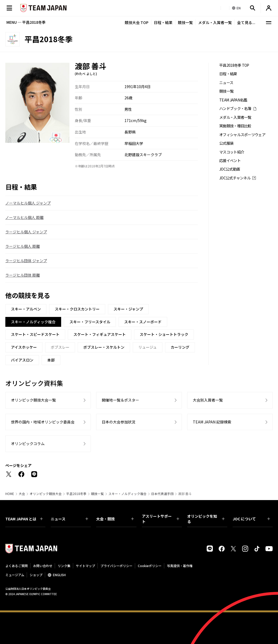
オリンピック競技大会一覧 (33, 400)
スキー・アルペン (26, 309)
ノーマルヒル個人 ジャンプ (28, 203)
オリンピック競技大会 (46, 494)
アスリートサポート (160, 519)
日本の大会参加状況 (119, 422)
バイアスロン (22, 360)
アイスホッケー (24, 347)
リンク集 (64, 566)
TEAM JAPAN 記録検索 (212, 422)
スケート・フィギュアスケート (100, 334)
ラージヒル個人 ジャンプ (26, 232)
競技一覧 (185, 22)
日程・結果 (163, 22)
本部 (51, 360)
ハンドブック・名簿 (235, 109)
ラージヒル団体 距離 (23, 275)
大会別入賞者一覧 (208, 400)
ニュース (226, 83)
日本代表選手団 (162, 494)
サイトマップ (85, 566)
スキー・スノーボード (143, 322)
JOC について (251, 519)
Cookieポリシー (150, 566)
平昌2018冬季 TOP (234, 65)
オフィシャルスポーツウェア (242, 135)
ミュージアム (15, 575)
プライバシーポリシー (116, 566)
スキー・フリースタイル (90, 322)
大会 (22, 494)
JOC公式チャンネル (235, 178)
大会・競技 (115, 519)
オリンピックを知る (206, 519)
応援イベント (230, 161)
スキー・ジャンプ (128, 309)
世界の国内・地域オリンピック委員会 (43, 422)
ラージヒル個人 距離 (23, 246)
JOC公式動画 (230, 169)
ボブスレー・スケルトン (104, 347)
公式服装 (226, 143)
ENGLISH (59, 575)
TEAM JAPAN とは (24, 519)
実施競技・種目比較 (235, 126)
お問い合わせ (43, 566)
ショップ (36, 575)
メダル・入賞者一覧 (215, 22)
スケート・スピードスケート (35, 334)
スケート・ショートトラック (164, 334)
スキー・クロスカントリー (77, 309)
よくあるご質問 (17, 566)
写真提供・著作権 (180, 566)
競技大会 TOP (137, 22)
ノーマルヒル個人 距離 (24, 217)
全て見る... (246, 22)
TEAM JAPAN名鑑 (233, 100)
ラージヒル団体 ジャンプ (26, 261)
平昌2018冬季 (76, 494)
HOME (10, 494)
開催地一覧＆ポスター (120, 400)
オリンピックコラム (28, 443)
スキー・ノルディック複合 (128, 494)
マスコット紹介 (232, 152)
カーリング (180, 347)
